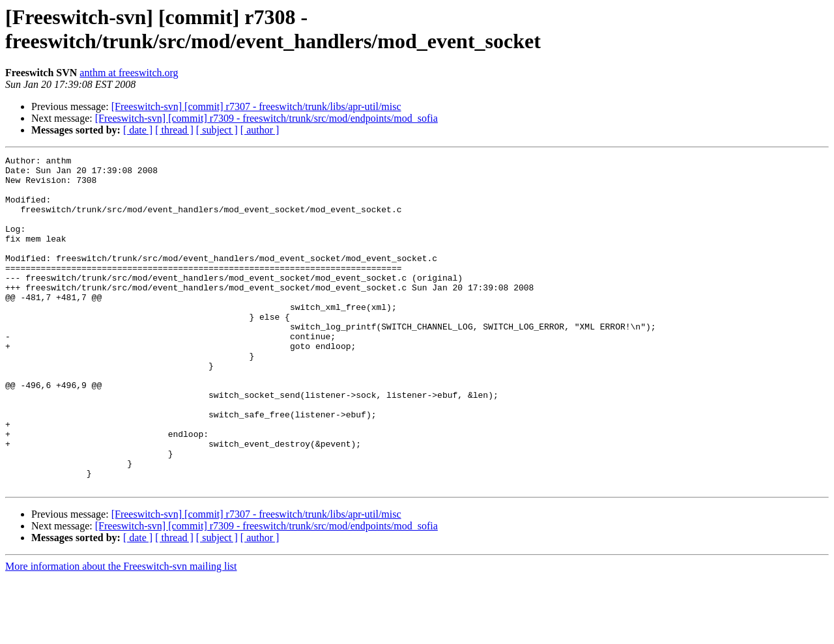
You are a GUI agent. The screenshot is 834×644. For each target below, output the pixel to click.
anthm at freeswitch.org (129, 73)
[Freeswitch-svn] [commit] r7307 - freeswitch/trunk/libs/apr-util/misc (256, 106)
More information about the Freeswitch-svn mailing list (121, 633)
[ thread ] (174, 130)
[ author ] (260, 130)
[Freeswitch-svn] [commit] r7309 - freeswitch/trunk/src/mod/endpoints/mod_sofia (266, 118)
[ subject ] (217, 130)
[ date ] (138, 130)
